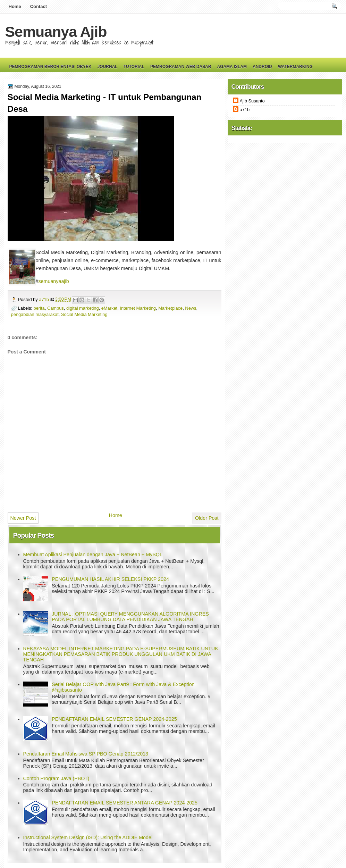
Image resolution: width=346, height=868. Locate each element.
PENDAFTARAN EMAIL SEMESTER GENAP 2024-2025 (114, 719)
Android (262, 67)
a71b (44, 299)
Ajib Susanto (252, 101)
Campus (56, 308)
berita (39, 308)
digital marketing (83, 308)
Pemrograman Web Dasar (181, 67)
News (191, 308)
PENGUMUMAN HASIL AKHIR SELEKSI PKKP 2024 (110, 579)
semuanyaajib (53, 281)
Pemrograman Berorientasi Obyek (50, 67)
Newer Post (23, 518)
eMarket (109, 308)
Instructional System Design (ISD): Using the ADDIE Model (88, 837)
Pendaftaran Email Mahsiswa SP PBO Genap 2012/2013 (86, 754)
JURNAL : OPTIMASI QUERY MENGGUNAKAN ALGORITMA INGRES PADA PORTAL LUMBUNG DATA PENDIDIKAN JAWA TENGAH (130, 617)
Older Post (207, 518)
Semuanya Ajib (56, 32)
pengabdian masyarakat (35, 314)
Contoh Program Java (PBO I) (56, 778)
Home (15, 6)
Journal (108, 67)
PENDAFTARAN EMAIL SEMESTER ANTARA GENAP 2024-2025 (125, 803)
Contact (39, 6)
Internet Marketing (138, 308)
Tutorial (134, 67)
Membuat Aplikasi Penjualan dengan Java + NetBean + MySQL (93, 554)
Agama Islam (232, 67)
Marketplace (170, 308)
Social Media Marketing (84, 314)
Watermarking (295, 67)
